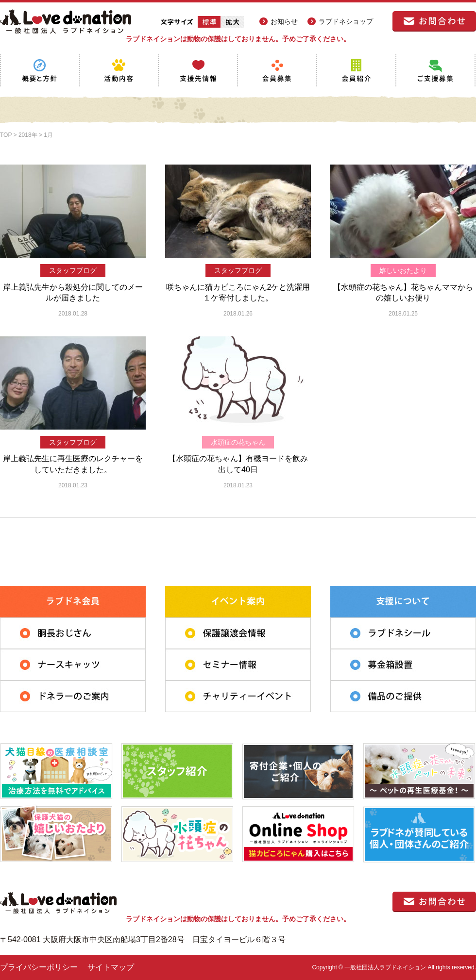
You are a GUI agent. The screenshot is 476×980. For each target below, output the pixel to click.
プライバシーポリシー (39, 967)
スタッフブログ (73, 270)
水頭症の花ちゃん (238, 442)
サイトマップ (111, 967)
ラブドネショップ (346, 21)
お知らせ (284, 21)
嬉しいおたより (403, 270)
